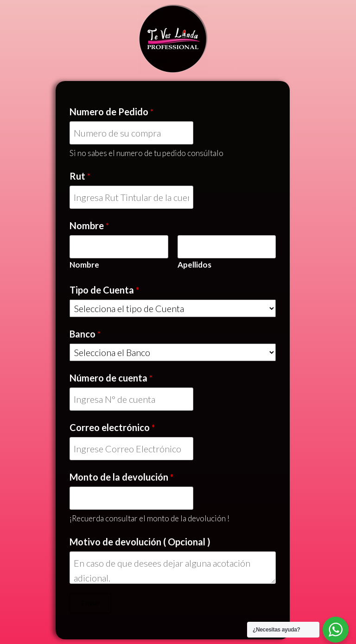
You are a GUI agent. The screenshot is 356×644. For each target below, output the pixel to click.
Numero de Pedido (112, 112)
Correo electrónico (112, 427)
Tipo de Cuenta (105, 290)
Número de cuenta (111, 378)
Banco (85, 334)
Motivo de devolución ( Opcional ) (140, 542)
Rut (80, 176)
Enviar (90, 603)
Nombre (89, 225)
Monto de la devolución (122, 477)
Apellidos (194, 265)
